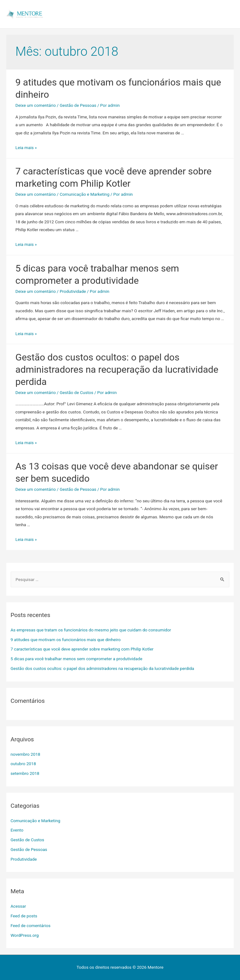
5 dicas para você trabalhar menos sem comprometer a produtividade (77, 659)
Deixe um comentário (35, 105)
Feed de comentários (31, 926)
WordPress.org (25, 935)
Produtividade (73, 291)
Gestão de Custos (77, 392)
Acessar (18, 906)
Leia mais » (26, 148)
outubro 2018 (23, 764)
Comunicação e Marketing (85, 194)
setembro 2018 (25, 773)
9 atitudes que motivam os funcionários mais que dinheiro (66, 640)
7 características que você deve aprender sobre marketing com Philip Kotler (82, 649)
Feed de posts (24, 916)
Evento (17, 830)
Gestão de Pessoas (78, 105)
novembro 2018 (25, 754)
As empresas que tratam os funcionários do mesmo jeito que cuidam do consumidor (91, 630)
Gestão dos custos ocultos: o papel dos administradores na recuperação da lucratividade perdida (117, 369)
